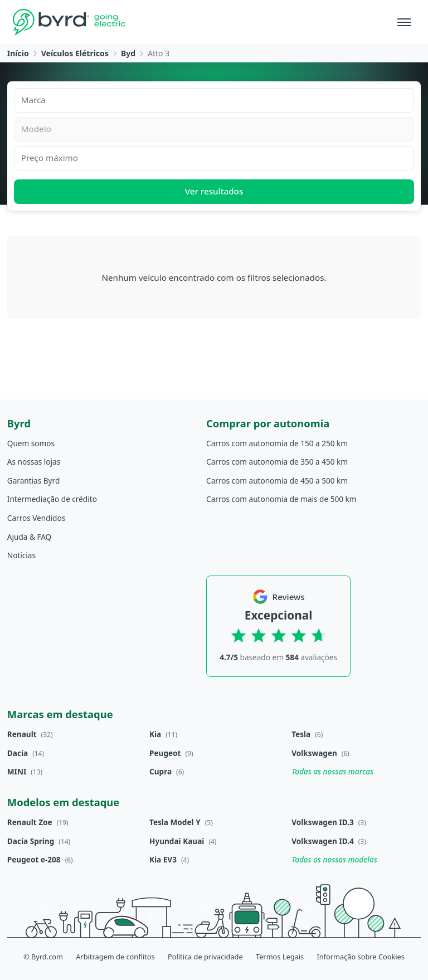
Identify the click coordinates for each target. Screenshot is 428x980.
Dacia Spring (31, 841)
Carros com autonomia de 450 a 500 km (277, 481)
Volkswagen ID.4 (323, 841)
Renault (22, 734)
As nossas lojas (34, 462)
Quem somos (31, 443)
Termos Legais (280, 957)
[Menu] (404, 22)
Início (18, 53)
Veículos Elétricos (75, 53)
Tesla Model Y (175, 822)
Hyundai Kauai (177, 841)
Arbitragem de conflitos (115, 957)
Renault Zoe (30, 822)
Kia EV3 (163, 859)
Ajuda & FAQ (29, 537)
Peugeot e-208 (34, 859)
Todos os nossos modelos (334, 859)
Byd (128, 53)
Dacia (18, 753)
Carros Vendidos (36, 518)
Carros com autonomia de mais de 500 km (281, 499)
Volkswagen (314, 753)
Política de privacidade (205, 957)
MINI (17, 771)
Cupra (160, 771)
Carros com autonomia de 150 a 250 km (277, 443)
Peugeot (165, 753)
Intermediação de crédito (52, 499)
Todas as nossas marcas (332, 771)
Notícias (21, 555)
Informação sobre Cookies (361, 957)
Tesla (301, 734)
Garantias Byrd (33, 481)
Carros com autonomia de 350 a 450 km (277, 462)
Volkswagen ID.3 (323, 822)
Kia (155, 734)
